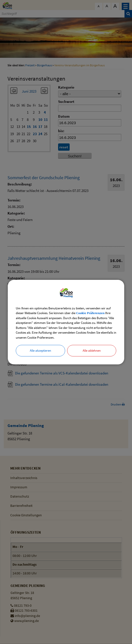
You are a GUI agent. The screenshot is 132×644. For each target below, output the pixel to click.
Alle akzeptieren (40, 351)
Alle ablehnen (92, 351)
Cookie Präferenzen (90, 313)
